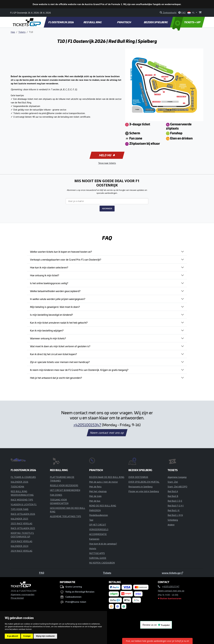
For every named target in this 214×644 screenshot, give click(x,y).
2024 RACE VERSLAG (21, 541)
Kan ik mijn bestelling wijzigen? (47, 330)
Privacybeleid (17, 598)
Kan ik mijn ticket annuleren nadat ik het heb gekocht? (59, 323)
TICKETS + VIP (187, 22)
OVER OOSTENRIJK (138, 477)
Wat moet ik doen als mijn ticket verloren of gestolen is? (60, 346)
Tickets (22, 32)
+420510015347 (87, 425)
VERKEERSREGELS (99, 529)
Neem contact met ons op (107, 433)
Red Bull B (173, 496)
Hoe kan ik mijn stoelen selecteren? (49, 267)
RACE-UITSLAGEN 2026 (23, 514)
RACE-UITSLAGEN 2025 (23, 528)
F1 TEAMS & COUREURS (23, 477)
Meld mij (107, 155)
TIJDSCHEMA (17, 487)
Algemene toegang (177, 477)
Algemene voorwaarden (23, 594)
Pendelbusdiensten (99, 515)
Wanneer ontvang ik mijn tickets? (48, 338)
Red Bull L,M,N (175, 515)
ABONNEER (107, 208)
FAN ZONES (56, 495)
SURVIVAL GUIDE (98, 558)
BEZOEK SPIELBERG (156, 22)
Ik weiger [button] (27, 636)
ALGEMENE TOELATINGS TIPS (65, 516)
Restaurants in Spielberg (140, 487)
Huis (13, 32)
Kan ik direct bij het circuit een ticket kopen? (53, 354)
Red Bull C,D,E (175, 501)
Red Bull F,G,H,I (176, 506)
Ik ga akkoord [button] (13, 636)
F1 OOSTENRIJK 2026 (61, 22)
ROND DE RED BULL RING (103, 506)
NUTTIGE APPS (97, 553)
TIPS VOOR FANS (20, 509)
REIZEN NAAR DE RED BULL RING (107, 477)
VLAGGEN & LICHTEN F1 (24, 504)
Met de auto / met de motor (104, 482)
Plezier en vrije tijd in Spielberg (144, 491)
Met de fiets (95, 487)
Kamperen (94, 539)
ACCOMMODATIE (98, 534)
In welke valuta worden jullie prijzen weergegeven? (58, 299)
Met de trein (95, 496)
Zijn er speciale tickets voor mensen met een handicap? (60, 362)
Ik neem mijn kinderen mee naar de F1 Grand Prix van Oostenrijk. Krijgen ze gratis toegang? (79, 370)
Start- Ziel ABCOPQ (177, 487)
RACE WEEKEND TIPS (22, 500)
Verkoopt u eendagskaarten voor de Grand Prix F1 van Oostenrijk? (66, 259)
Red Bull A (173, 491)
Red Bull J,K (174, 510)
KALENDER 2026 (19, 482)
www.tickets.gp (172, 573)
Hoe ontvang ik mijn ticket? (45, 275)
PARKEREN (95, 510)
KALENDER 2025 (19, 519)
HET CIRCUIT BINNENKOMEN (65, 490)
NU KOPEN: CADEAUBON (102, 563)
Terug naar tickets (107, 163)
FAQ (42, 573)
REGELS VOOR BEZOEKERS (64, 485)
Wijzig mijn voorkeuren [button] (45, 636)
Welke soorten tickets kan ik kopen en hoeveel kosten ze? (61, 252)
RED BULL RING (93, 22)
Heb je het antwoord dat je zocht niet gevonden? (56, 378)
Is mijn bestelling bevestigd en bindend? (51, 315)
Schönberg (173, 520)
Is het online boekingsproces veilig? (49, 283)
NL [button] (191, 13)
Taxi (91, 520)
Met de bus (95, 501)
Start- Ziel (173, 482)
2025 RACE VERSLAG (21, 523)
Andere (171, 525)
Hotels (93, 548)
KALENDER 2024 (19, 546)
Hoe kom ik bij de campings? (103, 544)
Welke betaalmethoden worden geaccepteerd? (55, 291)
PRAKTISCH (124, 22)
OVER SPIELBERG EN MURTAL (144, 482)
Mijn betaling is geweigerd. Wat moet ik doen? (55, 307)
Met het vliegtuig (98, 491)
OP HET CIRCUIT (98, 525)
